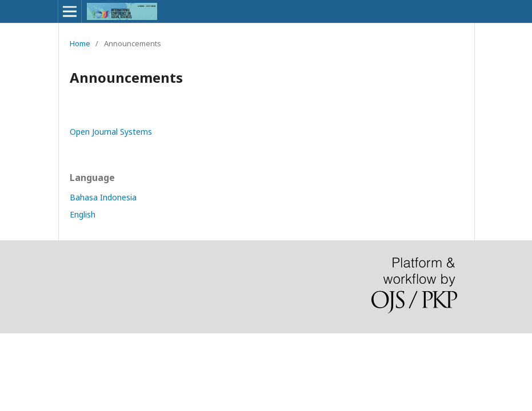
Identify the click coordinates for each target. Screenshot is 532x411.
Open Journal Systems (111, 132)
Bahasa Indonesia (103, 197)
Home (80, 43)
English (83, 214)
